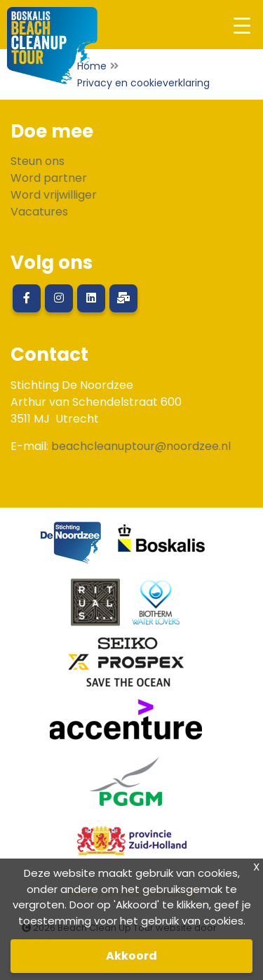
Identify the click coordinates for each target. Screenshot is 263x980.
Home (92, 66)
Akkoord (131, 956)
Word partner (49, 178)
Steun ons (38, 161)
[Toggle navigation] (242, 25)
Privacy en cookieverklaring (143, 83)
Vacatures (39, 212)
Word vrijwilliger (54, 195)
